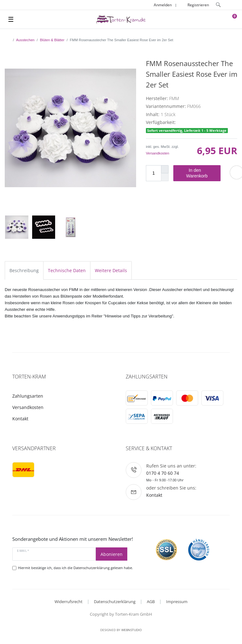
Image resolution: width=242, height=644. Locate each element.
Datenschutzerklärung (115, 602)
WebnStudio (132, 630)
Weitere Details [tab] (111, 270)
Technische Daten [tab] (67, 270)
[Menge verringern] (165, 177)
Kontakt (20, 419)
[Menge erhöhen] (165, 169)
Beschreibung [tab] (24, 270)
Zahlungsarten (28, 396)
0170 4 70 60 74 (163, 473)
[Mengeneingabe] (153, 173)
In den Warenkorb (201, 173)
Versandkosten (158, 153)
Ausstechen (25, 40)
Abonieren (112, 554)
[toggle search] (218, 5)
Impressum (177, 602)
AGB (151, 602)
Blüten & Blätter (52, 40)
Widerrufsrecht (69, 602)
